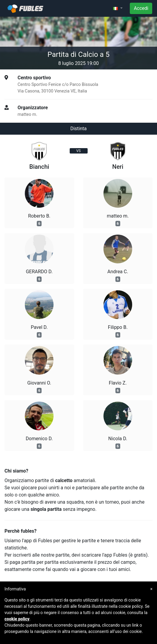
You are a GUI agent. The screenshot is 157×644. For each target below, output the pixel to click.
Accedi (141, 8)
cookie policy (17, 619)
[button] (118, 8)
